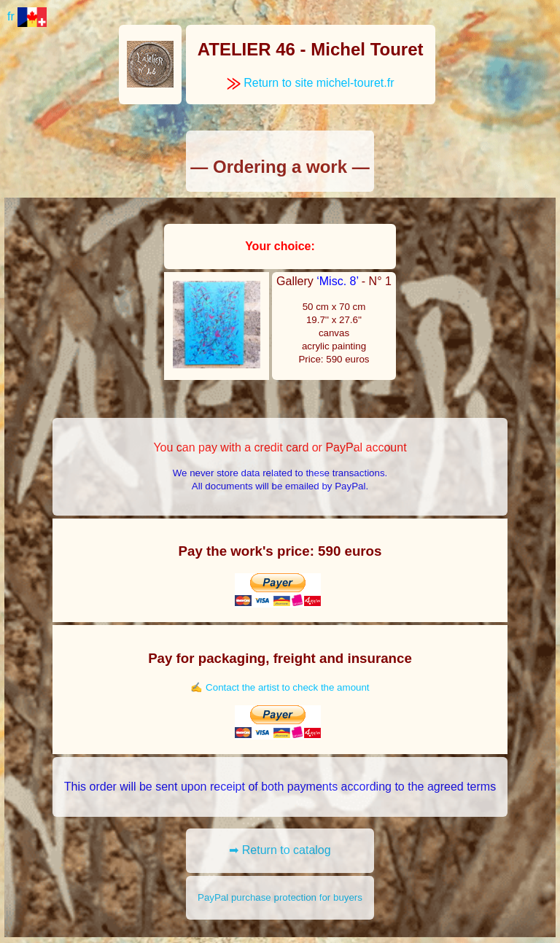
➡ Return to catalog (280, 850)
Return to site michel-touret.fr (311, 83)
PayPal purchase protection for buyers (280, 897)
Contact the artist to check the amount (287, 687)
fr (27, 16)
